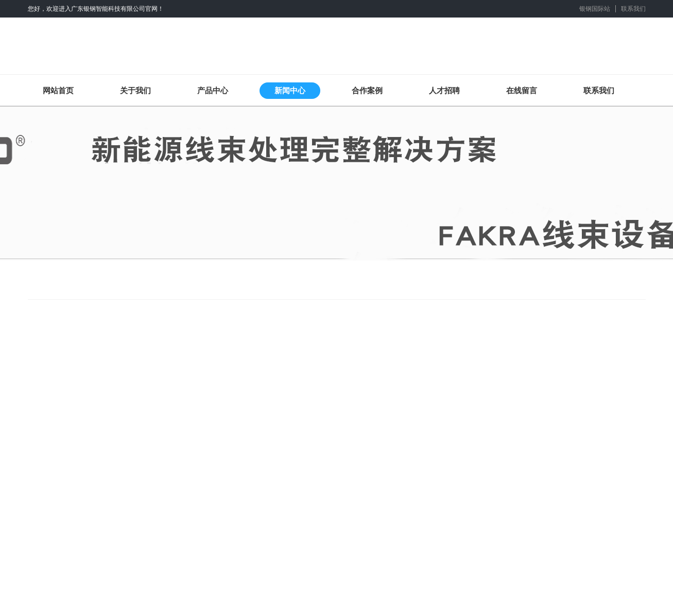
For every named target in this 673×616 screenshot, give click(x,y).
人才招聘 (444, 90)
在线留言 (522, 90)
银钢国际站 (595, 9)
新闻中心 (290, 90)
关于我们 (135, 90)
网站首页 (58, 90)
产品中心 (213, 90)
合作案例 (367, 90)
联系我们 (633, 9)
